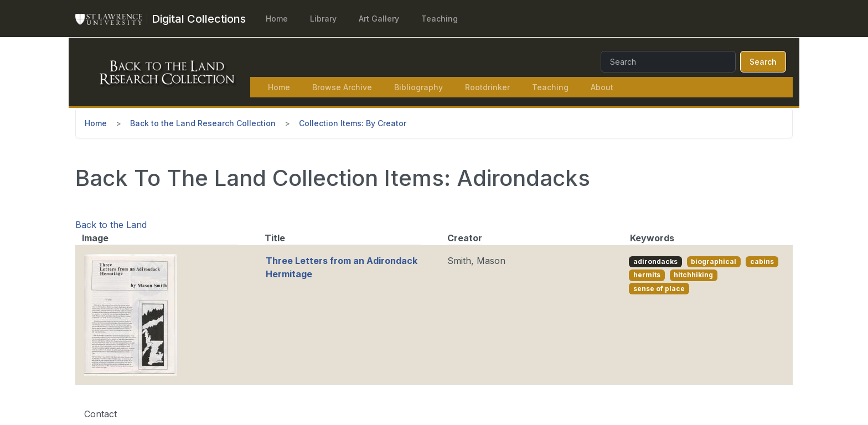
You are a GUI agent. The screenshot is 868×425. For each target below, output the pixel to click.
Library (323, 19)
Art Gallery (379, 19)
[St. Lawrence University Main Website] (113, 19)
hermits (647, 275)
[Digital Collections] (199, 19)
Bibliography (418, 87)
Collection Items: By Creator (353, 123)
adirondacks (655, 261)
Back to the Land (111, 225)
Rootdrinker (487, 87)
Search (763, 62)
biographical (714, 261)
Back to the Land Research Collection (203, 123)
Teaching (440, 19)
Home (277, 19)
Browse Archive (342, 87)
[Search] (668, 62)
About (602, 87)
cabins (762, 261)
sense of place (659, 289)
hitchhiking (693, 275)
